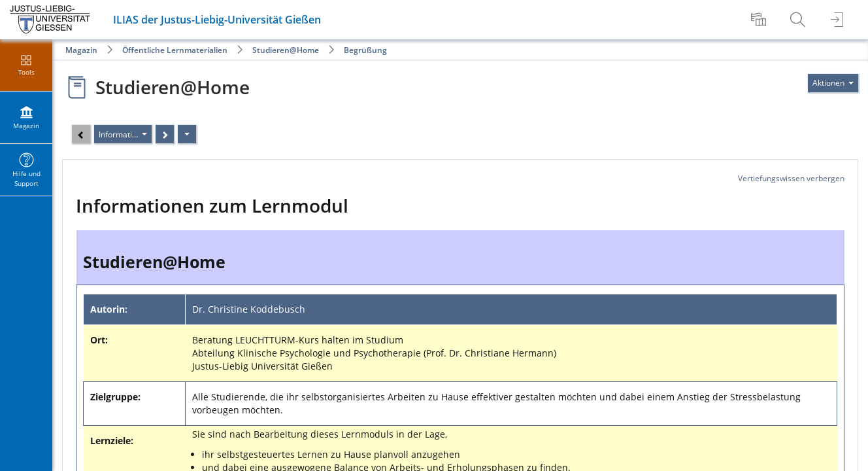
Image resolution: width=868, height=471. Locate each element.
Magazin (81, 50)
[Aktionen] (187, 134)
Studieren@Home (286, 50)
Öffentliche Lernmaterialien (175, 50)
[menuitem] (760, 20)
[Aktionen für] (833, 83)
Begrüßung (365, 50)
